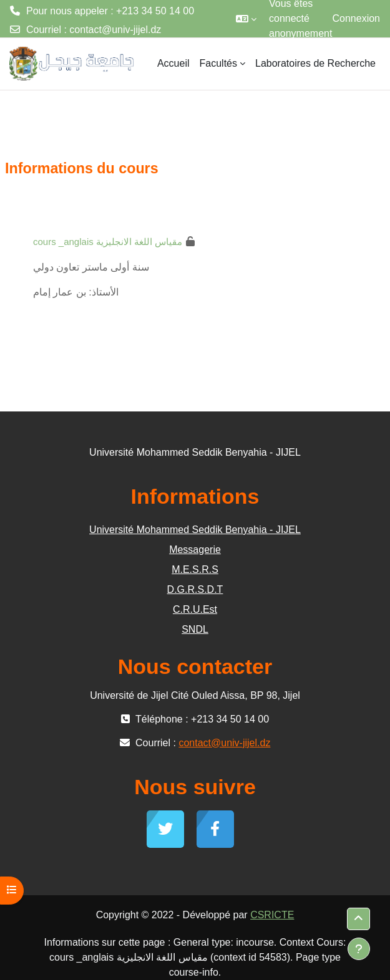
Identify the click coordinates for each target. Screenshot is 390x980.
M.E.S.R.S (195, 569)
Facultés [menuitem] (218, 63)
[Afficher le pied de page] (359, 949)
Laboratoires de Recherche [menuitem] (315, 63)
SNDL (195, 629)
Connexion (357, 18)
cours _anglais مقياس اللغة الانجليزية (108, 242)
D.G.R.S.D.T (195, 589)
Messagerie (195, 550)
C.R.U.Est (195, 609)
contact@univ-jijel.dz (115, 30)
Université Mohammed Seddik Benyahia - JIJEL (195, 530)
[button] (246, 19)
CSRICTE (272, 915)
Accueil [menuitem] (173, 63)
